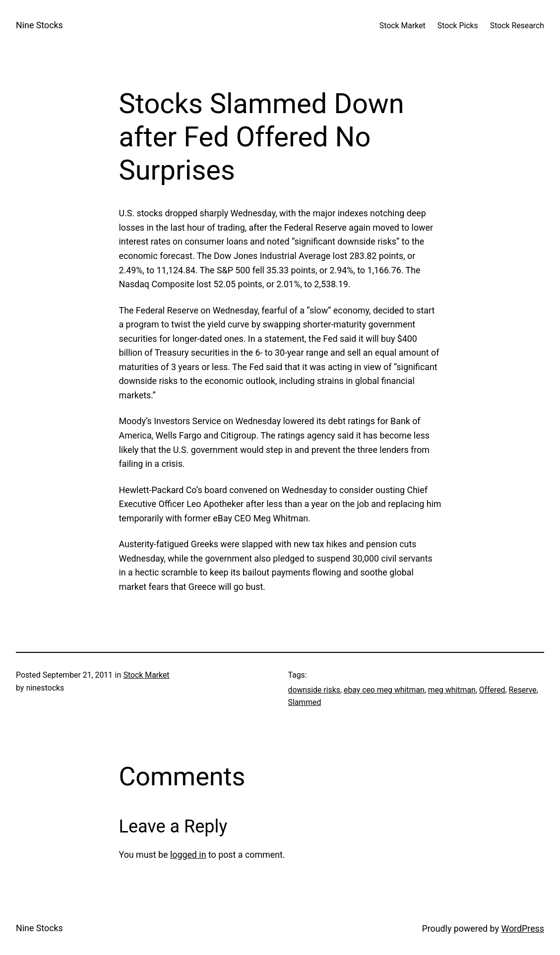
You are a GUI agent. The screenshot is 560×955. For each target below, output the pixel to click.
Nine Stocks (39, 25)
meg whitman (452, 690)
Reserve (523, 690)
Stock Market (147, 675)
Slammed (305, 702)
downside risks (314, 690)
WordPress (523, 928)
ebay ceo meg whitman (384, 690)
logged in (188, 855)
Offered (492, 690)
